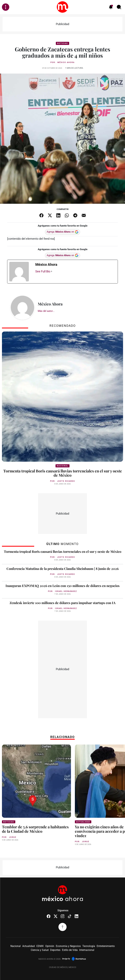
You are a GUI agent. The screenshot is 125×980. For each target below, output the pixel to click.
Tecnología (89, 946)
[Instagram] (63, 916)
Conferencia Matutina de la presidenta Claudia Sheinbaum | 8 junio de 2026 (63, 568)
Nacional (62, 466)
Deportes (55, 949)
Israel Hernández (66, 591)
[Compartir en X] (50, 215)
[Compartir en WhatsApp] (67, 215)
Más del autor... (46, 311)
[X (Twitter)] (56, 916)
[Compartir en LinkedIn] (58, 215)
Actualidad (83, 822)
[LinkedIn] (77, 916)
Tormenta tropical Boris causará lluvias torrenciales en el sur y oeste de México (63, 473)
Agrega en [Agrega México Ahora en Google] (62, 232)
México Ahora (66, 62)
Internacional (87, 949)
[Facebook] (49, 916)
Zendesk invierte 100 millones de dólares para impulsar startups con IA (62, 603)
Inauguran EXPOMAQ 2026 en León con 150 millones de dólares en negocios (62, 585)
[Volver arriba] (62, 926)
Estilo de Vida (70, 949)
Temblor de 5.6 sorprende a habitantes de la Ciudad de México (36, 829)
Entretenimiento (106, 946)
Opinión (50, 946)
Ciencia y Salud (40, 949)
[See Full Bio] (52, 271)
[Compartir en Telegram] (75, 215)
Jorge (13, 837)
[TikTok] (70, 916)
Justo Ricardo (66, 481)
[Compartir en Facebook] (41, 215)
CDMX (40, 946)
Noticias (62, 43)
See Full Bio (43, 271)
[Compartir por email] (84, 215)
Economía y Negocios (68, 946)
